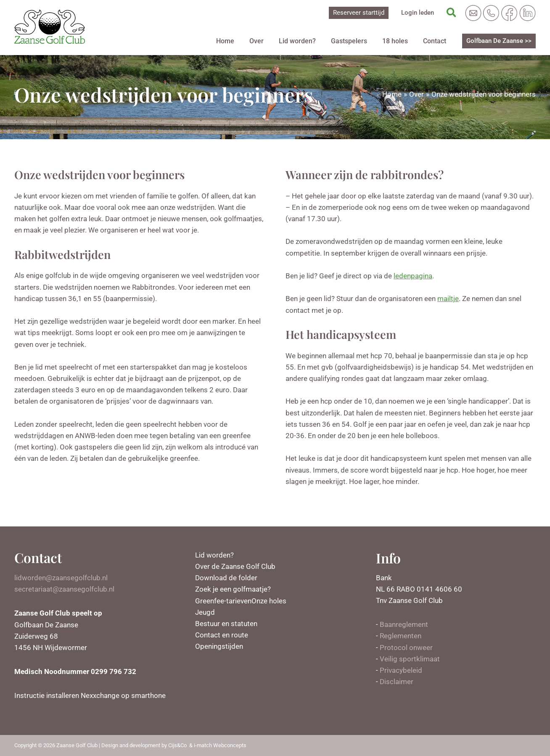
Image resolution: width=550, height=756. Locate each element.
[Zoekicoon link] (452, 13)
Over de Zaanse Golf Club (235, 566)
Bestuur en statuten (226, 624)
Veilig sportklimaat (410, 659)
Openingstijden (219, 646)
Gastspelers (357, 41)
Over (272, 41)
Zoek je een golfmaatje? (233, 589)
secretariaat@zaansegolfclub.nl (64, 589)
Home (244, 41)
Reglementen (401, 636)
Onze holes (269, 601)
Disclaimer (397, 682)
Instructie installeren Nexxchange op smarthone (90, 695)
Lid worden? (309, 41)
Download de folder (226, 578)
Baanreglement (404, 624)
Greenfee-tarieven (223, 601)
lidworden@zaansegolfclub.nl (61, 578)
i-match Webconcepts (220, 745)
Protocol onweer (406, 648)
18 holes (400, 41)
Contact (436, 41)
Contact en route (222, 635)
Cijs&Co (177, 745)
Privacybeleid (401, 670)
